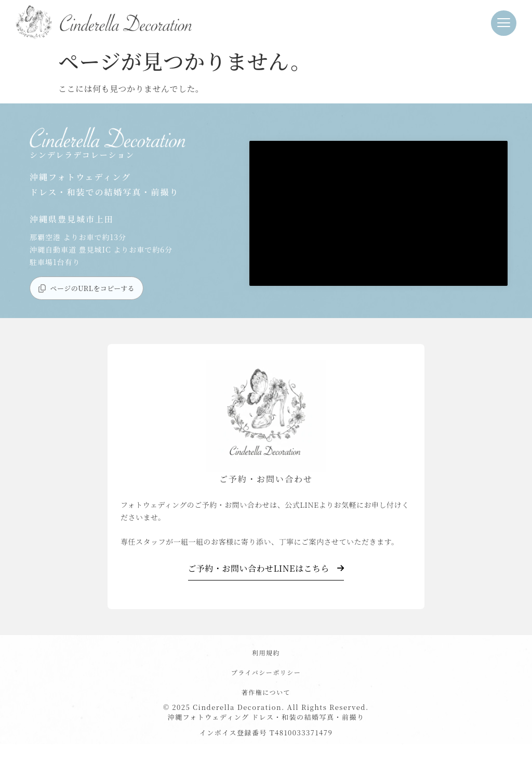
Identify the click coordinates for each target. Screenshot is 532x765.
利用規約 (266, 652)
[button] (504, 23)
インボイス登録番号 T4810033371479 (266, 733)
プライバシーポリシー (266, 672)
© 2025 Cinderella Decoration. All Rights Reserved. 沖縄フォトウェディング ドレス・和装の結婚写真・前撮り (266, 712)
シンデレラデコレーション (82, 155)
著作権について (266, 692)
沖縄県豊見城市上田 (72, 219)
